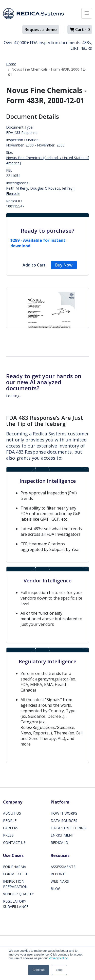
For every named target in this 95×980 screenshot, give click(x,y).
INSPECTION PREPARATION (15, 884)
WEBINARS (60, 881)
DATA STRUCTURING (68, 828)
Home (11, 64)
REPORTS (59, 874)
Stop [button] (59, 970)
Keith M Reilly (17, 188)
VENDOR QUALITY (18, 894)
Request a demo (41, 29)
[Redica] (33, 14)
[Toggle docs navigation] (87, 13)
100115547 (15, 206)
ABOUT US (12, 813)
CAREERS (11, 828)
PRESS (8, 835)
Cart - (80, 29)
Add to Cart (34, 265)
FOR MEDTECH (16, 874)
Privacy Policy (58, 958)
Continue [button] (39, 970)
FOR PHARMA (15, 867)
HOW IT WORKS (64, 813)
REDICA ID (59, 842)
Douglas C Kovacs (45, 188)
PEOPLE (10, 821)
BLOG (56, 889)
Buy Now (64, 265)
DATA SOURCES (64, 821)
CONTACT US (14, 842)
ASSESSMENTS (63, 867)
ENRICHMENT (62, 835)
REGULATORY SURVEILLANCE (16, 904)
